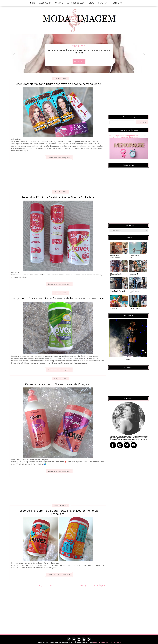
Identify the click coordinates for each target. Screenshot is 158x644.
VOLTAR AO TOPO (115, 642)
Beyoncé (128, 360)
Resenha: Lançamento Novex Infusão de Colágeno (58, 384)
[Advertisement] (58, 178)
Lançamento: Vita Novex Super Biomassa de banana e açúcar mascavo (58, 298)
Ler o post (79, 61)
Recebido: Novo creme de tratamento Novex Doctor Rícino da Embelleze (58, 512)
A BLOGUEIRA (45, 3)
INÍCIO (32, 3)
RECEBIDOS (117, 3)
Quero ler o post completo (59, 158)
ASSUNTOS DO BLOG (76, 3)
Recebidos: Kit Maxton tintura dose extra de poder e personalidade (58, 84)
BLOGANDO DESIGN (100, 642)
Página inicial (45, 585)
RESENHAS (103, 3)
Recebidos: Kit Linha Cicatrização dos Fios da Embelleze (58, 197)
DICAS (91, 3)
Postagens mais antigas (92, 585)
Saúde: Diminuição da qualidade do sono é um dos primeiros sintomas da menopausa (128, 136)
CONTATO (59, 3)
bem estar (79, 46)
